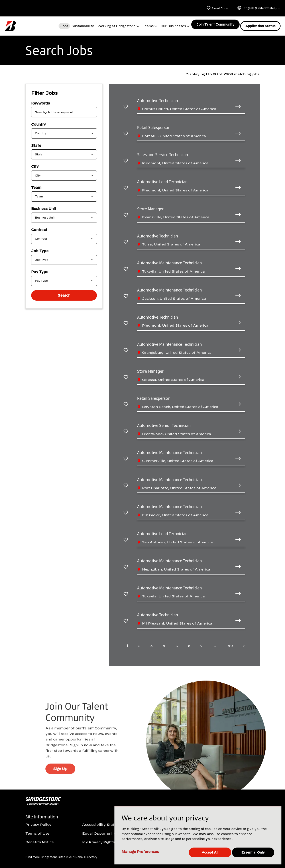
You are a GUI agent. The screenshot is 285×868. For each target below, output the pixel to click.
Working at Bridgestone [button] (115, 24)
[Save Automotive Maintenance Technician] (126, 266)
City (35, 163)
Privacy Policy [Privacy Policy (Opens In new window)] (38, 822)
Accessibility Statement (104, 822)
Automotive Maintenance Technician (169, 260)
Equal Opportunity (99, 830)
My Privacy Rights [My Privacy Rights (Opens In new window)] (99, 839)
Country (39, 121)
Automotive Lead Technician (162, 179)
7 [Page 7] (201, 643)
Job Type (40, 248)
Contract (39, 227)
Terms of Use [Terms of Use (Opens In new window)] (37, 830)
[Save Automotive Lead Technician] (126, 185)
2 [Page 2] (139, 643)
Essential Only (254, 852)
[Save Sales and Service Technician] (126, 158)
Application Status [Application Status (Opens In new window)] (260, 24)
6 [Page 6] (189, 643)
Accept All (211, 852)
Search (64, 292)
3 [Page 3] (152, 643)
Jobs (63, 24)
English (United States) (259, 8)
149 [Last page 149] (230, 643)
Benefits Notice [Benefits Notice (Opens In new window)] (40, 839)
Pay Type (40, 269)
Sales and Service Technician (163, 152)
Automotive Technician (158, 98)
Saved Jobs (217, 8)
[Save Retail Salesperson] (126, 130)
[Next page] (243, 643)
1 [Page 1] (127, 643)
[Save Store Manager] (126, 212)
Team (36, 185)
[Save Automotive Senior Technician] (126, 428)
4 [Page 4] (164, 643)
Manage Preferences (140, 852)
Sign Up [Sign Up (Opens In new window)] (60, 775)
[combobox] (60, 131)
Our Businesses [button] (172, 24)
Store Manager (150, 206)
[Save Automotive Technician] (126, 103)
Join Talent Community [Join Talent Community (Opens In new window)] (214, 24)
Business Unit (44, 206)
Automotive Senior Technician (164, 422)
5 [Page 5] (177, 643)
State (36, 143)
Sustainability (81, 24)
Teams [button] (147, 24)
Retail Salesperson (154, 125)
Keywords (41, 100)
